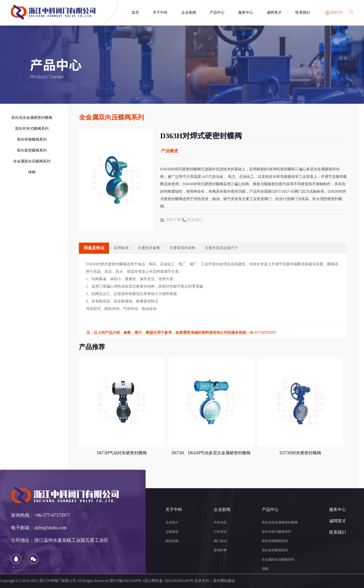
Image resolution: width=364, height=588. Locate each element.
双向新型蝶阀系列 (32, 151)
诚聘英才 (274, 13)
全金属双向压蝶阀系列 (32, 161)
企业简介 (172, 523)
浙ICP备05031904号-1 (127, 581)
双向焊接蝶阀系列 (32, 140)
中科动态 (220, 523)
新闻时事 (220, 551)
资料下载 (173, 220)
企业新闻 (189, 13)
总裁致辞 (172, 532)
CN (340, 13)
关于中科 (160, 13)
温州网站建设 (224, 581)
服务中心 (246, 13)
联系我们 (303, 13)
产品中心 (217, 13)
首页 (135, 13)
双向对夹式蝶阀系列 (32, 129)
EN (333, 13)
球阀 (32, 172)
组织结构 (172, 541)
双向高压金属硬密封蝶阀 (32, 118)
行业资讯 (220, 532)
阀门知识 (220, 541)
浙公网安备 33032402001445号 (169, 581)
